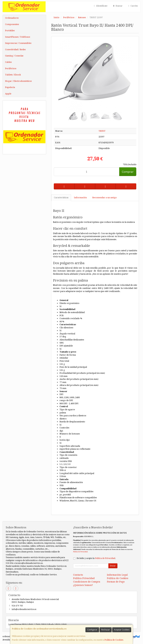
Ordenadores (12, 18)
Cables (8, 62)
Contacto (78, 575)
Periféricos (11, 68)
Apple (8, 94)
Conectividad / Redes (15, 49)
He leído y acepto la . (96, 558)
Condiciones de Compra (87, 582)
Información (80, 198)
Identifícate (100, 6)
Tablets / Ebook (13, 75)
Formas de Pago (116, 582)
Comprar (128, 172)
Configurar (92, 630)
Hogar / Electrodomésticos (18, 81)
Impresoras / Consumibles (18, 43)
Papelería (10, 87)
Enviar (113, 566)
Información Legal (117, 575)
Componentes (12, 24)
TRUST (102, 131)
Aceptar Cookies (122, 630)
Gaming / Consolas (14, 56)
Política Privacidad (84, 578)
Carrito (133, 6)
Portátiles (10, 31)
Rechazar (106, 630)
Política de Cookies (114, 640)
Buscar (117, 6)
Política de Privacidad (80, 552)
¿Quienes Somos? (83, 585)
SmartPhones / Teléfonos (18, 37)
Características (61, 198)
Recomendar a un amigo (105, 198)
